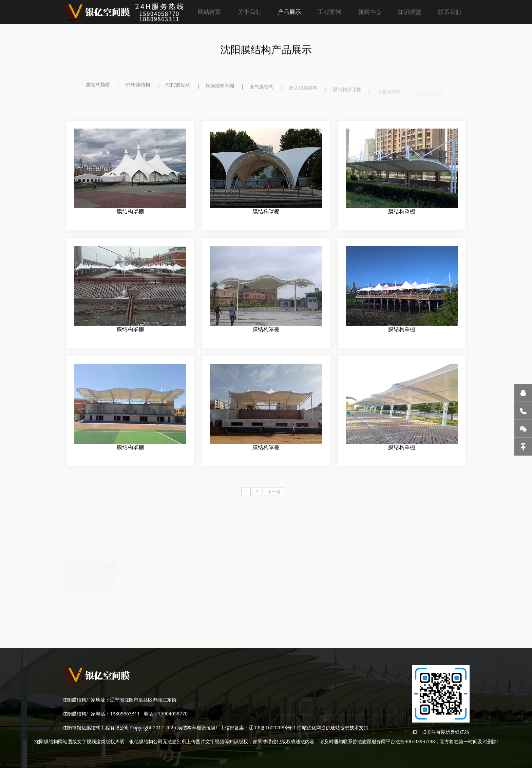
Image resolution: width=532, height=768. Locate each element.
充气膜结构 (262, 89)
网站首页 (209, 12)
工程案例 (329, 12)
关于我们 (249, 12)
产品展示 (289, 12)
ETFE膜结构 (138, 85)
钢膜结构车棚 (220, 88)
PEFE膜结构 (178, 86)
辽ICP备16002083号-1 (272, 727)
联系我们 (450, 12)
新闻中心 (369, 12)
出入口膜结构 (303, 91)
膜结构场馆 (98, 85)
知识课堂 (410, 12)
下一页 (274, 492)
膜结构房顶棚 (347, 93)
